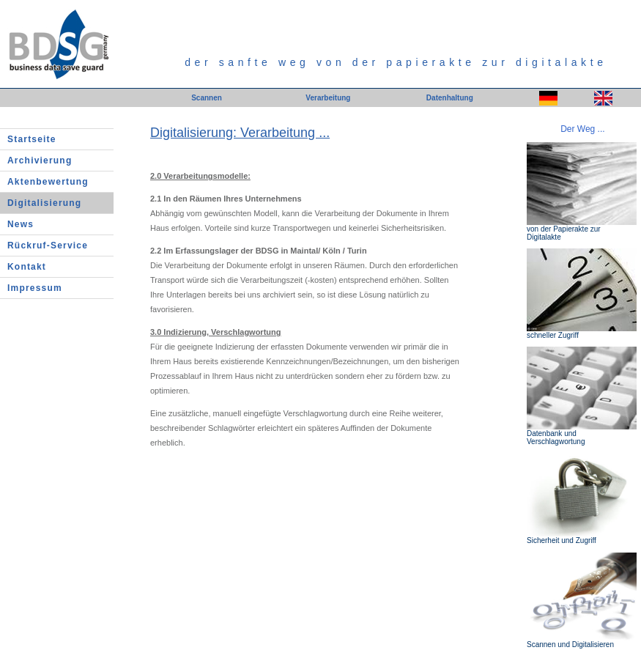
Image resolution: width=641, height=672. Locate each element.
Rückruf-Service (48, 245)
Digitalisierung (44, 203)
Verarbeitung (328, 98)
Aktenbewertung (48, 182)
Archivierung (40, 160)
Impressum (35, 288)
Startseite (32, 139)
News (21, 224)
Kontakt (27, 267)
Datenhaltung (450, 98)
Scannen (207, 98)
